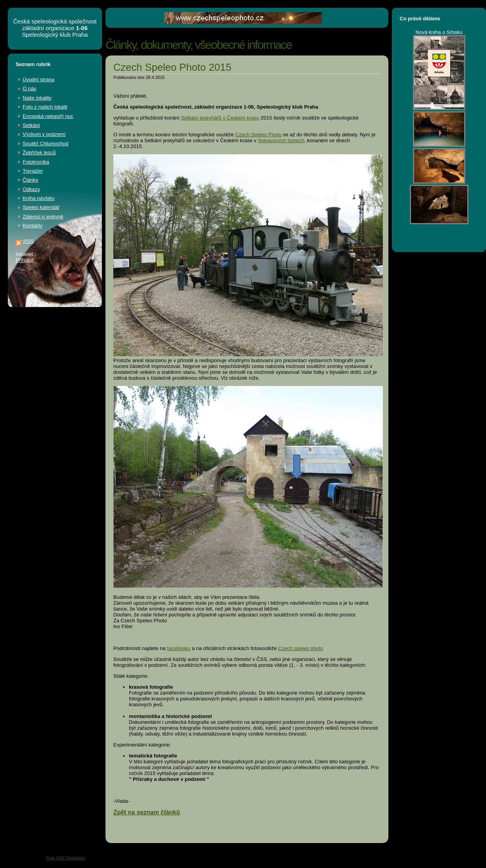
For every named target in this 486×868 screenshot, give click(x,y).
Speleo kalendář (41, 207)
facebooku (179, 648)
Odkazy (31, 189)
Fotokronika (36, 162)
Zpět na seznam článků (147, 812)
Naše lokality (37, 98)
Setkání (31, 125)
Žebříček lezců (39, 153)
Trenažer (33, 171)
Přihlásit (25, 260)
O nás (29, 88)
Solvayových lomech (281, 140)
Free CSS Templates (66, 858)
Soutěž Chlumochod (46, 144)
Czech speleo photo (301, 648)
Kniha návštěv (39, 198)
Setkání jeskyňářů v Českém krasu (220, 118)
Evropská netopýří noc (48, 116)
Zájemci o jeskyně (43, 217)
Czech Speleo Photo (258, 135)
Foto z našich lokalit (45, 107)
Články (30, 180)
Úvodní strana (38, 79)
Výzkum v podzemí (44, 134)
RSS (25, 241)
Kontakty (33, 226)
